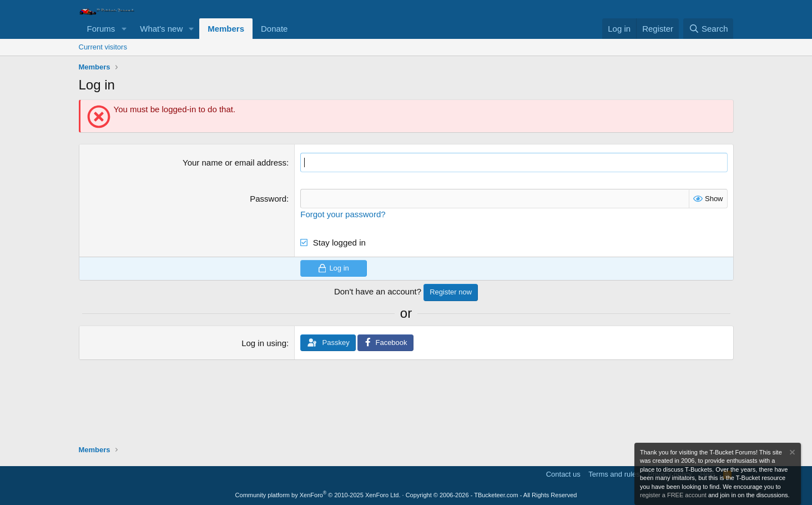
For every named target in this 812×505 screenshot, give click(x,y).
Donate (274, 29)
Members (226, 29)
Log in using (264, 343)
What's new (161, 29)
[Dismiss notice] (791, 454)
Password (268, 199)
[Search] (708, 29)
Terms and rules (614, 474)
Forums (101, 29)
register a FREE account (673, 495)
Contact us (563, 474)
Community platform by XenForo (318, 495)
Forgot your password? (343, 214)
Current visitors (103, 47)
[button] (124, 29)
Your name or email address (234, 162)
